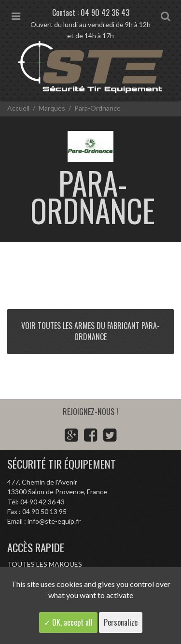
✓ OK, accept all (68, 622)
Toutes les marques (45, 564)
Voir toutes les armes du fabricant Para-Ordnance (90, 331)
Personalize (121, 622)
